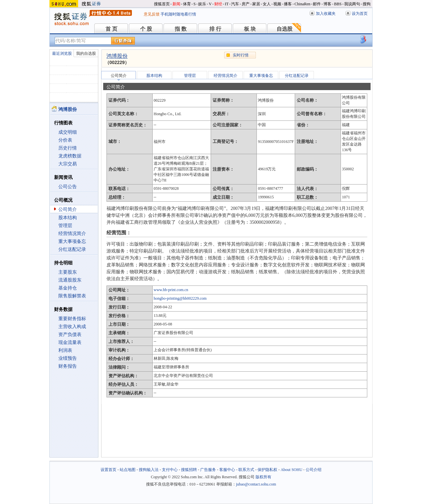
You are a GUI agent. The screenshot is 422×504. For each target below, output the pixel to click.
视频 (277, 4)
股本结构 (68, 218)
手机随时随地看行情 (178, 14)
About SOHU (291, 470)
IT (227, 4)
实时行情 (241, 55)
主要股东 (68, 272)
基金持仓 (68, 288)
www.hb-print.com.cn (171, 290)
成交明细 (68, 132)
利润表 (65, 350)
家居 (256, 4)
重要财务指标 (72, 319)
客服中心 (227, 470)
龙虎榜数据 (70, 156)
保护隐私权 (267, 470)
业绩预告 (68, 358)
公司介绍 (314, 470)
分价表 (65, 140)
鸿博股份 (117, 56)
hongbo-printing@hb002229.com (180, 298)
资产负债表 (70, 335)
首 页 (111, 29)
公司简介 (68, 209)
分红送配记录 (72, 249)
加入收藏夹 (326, 14)
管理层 (65, 226)
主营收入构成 (72, 327)
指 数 (181, 29)
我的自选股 (86, 53)
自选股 (285, 29)
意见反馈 (152, 14)
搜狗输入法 (149, 470)
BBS (338, 4)
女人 (267, 4)
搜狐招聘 (189, 470)
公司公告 (68, 187)
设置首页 (108, 470)
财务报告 (68, 366)
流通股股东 (70, 280)
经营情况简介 (72, 234)
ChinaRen (302, 4)
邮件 (317, 4)
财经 (218, 4)
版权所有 (263, 477)
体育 (187, 4)
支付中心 (170, 470)
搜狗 (367, 4)
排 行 (215, 29)
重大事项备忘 (72, 241)
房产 (246, 4)
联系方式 (246, 470)
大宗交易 (68, 164)
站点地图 (128, 470)
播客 (288, 4)
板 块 (250, 29)
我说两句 (352, 4)
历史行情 (68, 148)
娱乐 (202, 4)
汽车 (235, 4)
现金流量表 (70, 342)
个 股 (146, 29)
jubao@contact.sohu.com (256, 484)
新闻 (176, 4)
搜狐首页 (162, 4)
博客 (327, 4)
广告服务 (208, 470)
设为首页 (360, 14)
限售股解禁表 (72, 296)
